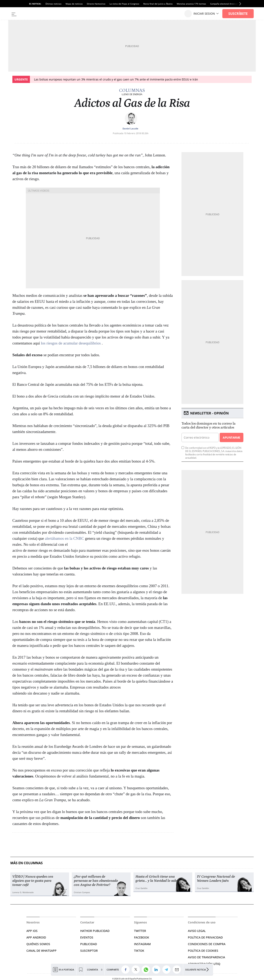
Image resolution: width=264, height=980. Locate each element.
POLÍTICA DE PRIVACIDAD (205, 937)
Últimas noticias (53, 4)
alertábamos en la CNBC (64, 538)
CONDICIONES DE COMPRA (207, 944)
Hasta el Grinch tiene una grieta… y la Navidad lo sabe (157, 879)
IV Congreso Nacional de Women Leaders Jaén (216, 879)
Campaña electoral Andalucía (225, 4)
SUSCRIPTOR (89, 951)
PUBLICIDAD (89, 944)
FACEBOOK (142, 937)
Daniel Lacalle (130, 128)
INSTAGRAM (142, 944)
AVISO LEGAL (197, 931)
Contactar (87, 922)
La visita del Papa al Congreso (124, 4)
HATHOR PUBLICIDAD (95, 931)
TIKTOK (139, 951)
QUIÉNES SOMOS (38, 944)
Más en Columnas (27, 863)
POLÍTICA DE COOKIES (203, 951)
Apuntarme (231, 437)
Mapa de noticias (74, 4)
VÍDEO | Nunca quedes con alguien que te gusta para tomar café (33, 881)
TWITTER (140, 931)
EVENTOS (87, 937)
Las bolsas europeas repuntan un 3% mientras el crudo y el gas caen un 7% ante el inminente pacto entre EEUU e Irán (116, 79)
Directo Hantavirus (96, 4)
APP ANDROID (36, 937)
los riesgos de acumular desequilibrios (71, 343)
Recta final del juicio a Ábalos (158, 4)
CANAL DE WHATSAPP (41, 951)
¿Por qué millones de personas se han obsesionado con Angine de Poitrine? (96, 881)
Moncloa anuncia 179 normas (191, 4)
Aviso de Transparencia (206, 957)
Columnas (132, 90)
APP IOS (32, 931)
